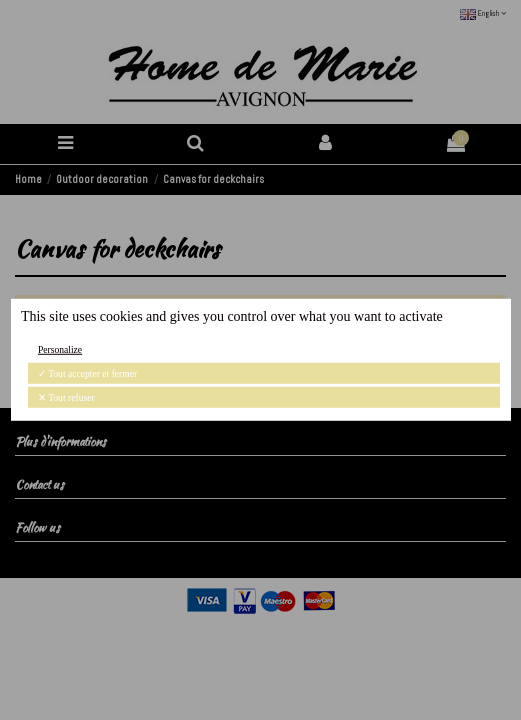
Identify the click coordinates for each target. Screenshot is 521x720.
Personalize (60, 349)
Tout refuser (66, 397)
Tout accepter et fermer (87, 373)
